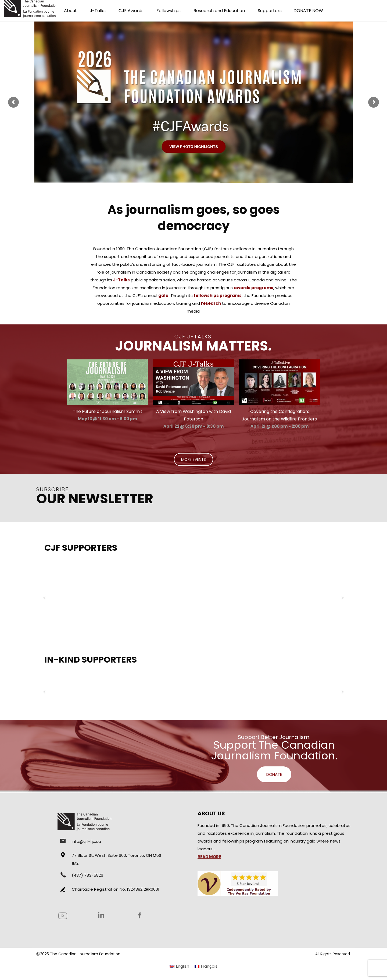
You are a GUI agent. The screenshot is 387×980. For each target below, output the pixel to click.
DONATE (274, 774)
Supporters (270, 11)
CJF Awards (131, 11)
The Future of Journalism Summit (108, 411)
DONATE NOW (308, 11)
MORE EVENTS (193, 459)
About (70, 11)
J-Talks (98, 11)
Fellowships (169, 11)
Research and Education (219, 11)
